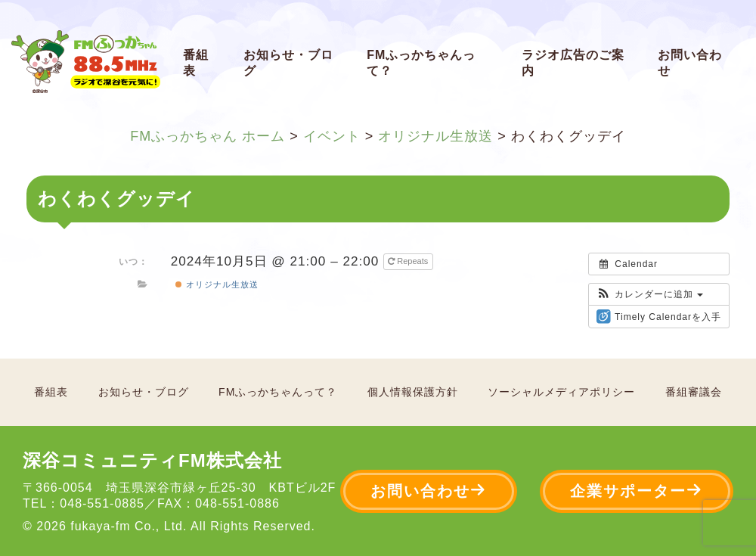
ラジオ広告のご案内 (573, 63)
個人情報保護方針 (413, 392)
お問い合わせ (690, 63)
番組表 (196, 63)
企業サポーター (637, 491)
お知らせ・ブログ (288, 63)
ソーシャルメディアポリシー (561, 392)
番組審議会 (694, 392)
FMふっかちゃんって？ (421, 63)
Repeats (409, 261)
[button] (650, 294)
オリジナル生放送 (217, 284)
